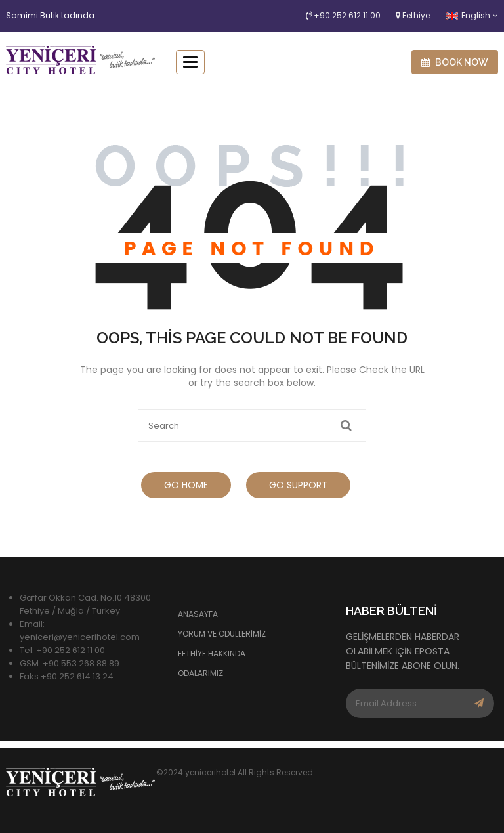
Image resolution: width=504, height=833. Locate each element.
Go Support (298, 485)
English (468, 15)
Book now (455, 62)
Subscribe (479, 703)
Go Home (186, 485)
